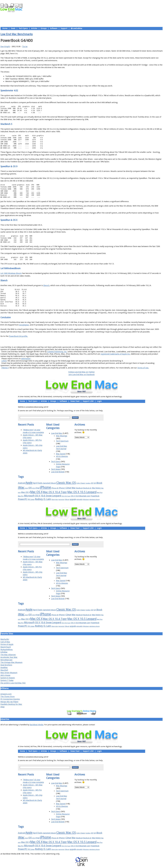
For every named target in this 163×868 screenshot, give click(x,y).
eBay (3, 707)
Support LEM (88, 401)
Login (99, 401)
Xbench (46, 285)
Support (64, 28)
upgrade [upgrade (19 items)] (73, 499)
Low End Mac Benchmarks (17, 34)
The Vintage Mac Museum (11, 662)
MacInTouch (6, 647)
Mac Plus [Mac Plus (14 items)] (100, 493)
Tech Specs (23, 28)
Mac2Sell (4, 670)
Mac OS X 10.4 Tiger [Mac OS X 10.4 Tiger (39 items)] (55, 492)
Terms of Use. (143, 368)
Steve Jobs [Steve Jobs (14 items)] (55, 500)
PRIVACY (5, 368)
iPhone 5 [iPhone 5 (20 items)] (62, 488)
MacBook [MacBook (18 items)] (79, 488)
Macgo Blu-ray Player (9, 702)
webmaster (26, 359)
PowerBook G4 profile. (18, 336)
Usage (83, 342)
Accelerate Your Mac (9, 657)
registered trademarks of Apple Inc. (115, 354)
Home (5, 28)
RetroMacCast (6, 660)
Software (54, 28)
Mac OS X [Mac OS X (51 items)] (36, 492)
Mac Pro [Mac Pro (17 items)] (21, 496)
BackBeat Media (37, 725)
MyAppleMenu (7, 650)
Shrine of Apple (7, 644)
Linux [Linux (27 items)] (69, 488)
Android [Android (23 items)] (21, 483)
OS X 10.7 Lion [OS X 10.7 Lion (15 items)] (66, 496)
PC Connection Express (10, 699)
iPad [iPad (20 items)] (38, 488)
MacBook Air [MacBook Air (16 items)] (87, 488)
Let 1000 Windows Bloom (11, 273)
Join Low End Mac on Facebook (82, 375)
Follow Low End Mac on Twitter (81, 372)
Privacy (90, 342)
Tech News (56, 469)
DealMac (4, 668)
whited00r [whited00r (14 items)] (80, 500)
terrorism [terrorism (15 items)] (61, 500)
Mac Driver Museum (9, 673)
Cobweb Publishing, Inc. (57, 352)
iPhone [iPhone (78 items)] (45, 487)
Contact (98, 342)
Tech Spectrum (62, 441)
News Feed (75, 401)
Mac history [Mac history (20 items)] (96, 488)
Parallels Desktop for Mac (11, 704)
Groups (44, 28)
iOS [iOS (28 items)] (30, 488)
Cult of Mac (5, 642)
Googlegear (24, 325)
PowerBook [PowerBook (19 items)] (95, 496)
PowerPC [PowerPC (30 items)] (23, 499)
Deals (13, 28)
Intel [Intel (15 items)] (26, 488)
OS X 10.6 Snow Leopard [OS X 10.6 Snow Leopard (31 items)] (48, 496)
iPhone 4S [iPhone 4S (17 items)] (55, 488)
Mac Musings (62, 436)
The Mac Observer (8, 655)
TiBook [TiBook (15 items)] (67, 500)
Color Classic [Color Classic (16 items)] (81, 483)
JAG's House (5, 675)
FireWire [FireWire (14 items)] (88, 483)
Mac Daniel (61, 454)
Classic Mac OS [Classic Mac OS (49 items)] (66, 483)
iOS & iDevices (62, 456)
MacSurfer (5, 639)
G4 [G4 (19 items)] (95, 483)
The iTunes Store (8, 697)
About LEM (67, 342)
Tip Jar (25, 47)
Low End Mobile (58, 472)
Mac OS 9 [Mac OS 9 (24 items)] (25, 492)
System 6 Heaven (8, 678)
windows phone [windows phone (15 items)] (94, 500)
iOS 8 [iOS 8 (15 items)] (34, 488)
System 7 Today (7, 680)
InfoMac (4, 652)
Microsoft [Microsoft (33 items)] (29, 496)
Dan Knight (5, 47)
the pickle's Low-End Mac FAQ (13, 683)
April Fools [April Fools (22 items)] (38, 483)
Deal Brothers (6, 665)
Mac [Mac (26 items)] (74, 488)
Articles (34, 28)
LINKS (4, 361)
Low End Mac (57, 433)
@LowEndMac (76, 28)
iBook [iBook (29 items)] (99, 483)
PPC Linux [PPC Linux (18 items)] (31, 499)
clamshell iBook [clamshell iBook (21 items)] (49, 483)
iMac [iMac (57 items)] (21, 487)
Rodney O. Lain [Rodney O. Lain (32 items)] (43, 499)
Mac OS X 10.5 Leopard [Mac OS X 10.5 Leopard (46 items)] (82, 492)
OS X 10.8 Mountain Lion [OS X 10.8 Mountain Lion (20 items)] (81, 496)
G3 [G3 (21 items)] (92, 483)
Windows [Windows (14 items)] (86, 500)
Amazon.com (6, 694)
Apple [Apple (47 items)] (29, 483)
